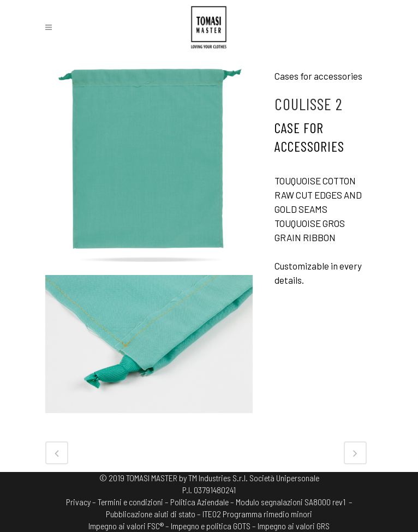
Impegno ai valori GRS (294, 526)
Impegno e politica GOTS (211, 526)
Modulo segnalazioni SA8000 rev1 (291, 502)
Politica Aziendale (199, 502)
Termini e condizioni (130, 502)
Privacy (78, 502)
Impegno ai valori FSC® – (130, 526)
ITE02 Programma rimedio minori (257, 514)
